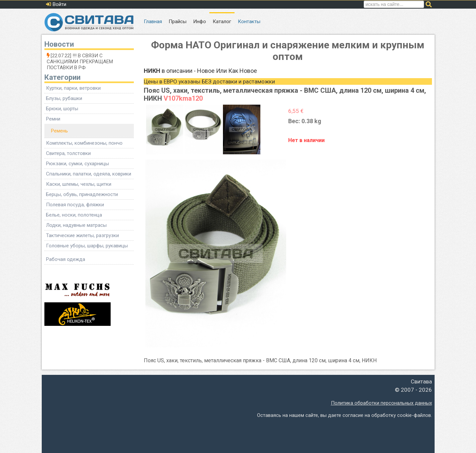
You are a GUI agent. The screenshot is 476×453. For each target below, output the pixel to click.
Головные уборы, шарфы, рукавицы (87, 246)
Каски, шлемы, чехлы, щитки (79, 184)
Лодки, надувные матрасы (76, 225)
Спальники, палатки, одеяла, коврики (89, 174)
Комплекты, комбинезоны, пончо (84, 143)
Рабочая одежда (66, 259)
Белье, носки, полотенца (74, 215)
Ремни (53, 119)
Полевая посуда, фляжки (75, 205)
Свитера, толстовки (68, 153)
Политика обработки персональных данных (381, 403)
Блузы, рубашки (64, 98)
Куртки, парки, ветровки (73, 88)
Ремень (59, 131)
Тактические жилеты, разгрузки (82, 235)
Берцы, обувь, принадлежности (82, 194)
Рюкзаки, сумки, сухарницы (78, 164)
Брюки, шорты (62, 109)
